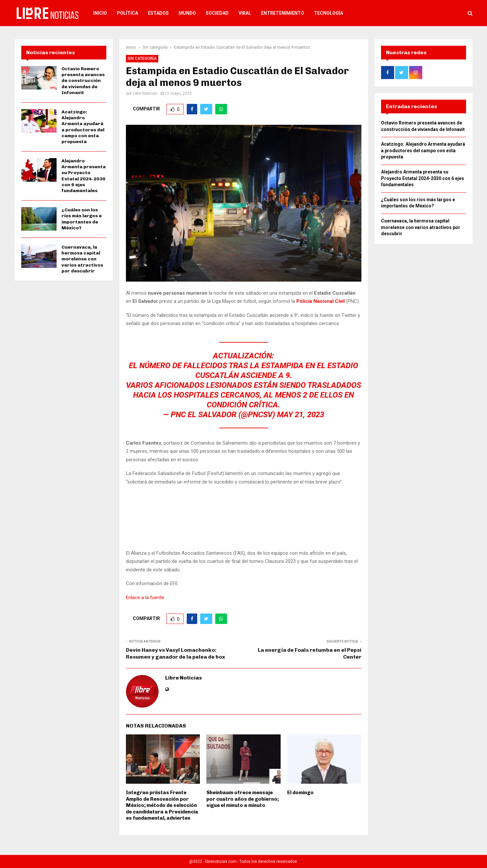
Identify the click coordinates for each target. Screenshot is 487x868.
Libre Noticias (145, 93)
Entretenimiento (283, 13)
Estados (158, 13)
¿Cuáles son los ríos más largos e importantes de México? (82, 219)
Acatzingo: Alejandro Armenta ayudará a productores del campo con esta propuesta (83, 127)
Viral (245, 13)
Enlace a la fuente (145, 598)
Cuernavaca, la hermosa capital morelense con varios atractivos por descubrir (82, 259)
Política (127, 13)
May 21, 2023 (301, 415)
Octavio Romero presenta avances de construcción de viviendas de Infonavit (83, 81)
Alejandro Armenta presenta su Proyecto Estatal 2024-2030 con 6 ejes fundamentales (84, 176)
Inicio (100, 13)
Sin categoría (142, 58)
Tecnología (329, 13)
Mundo (187, 13)
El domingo (300, 793)
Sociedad (217, 13)
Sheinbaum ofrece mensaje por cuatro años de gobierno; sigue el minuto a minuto (243, 799)
